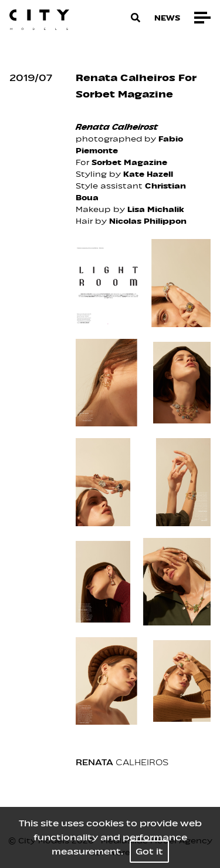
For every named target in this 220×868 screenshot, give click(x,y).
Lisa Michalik (155, 209)
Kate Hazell (148, 174)
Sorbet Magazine (129, 162)
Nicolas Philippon (148, 221)
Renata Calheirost (117, 127)
